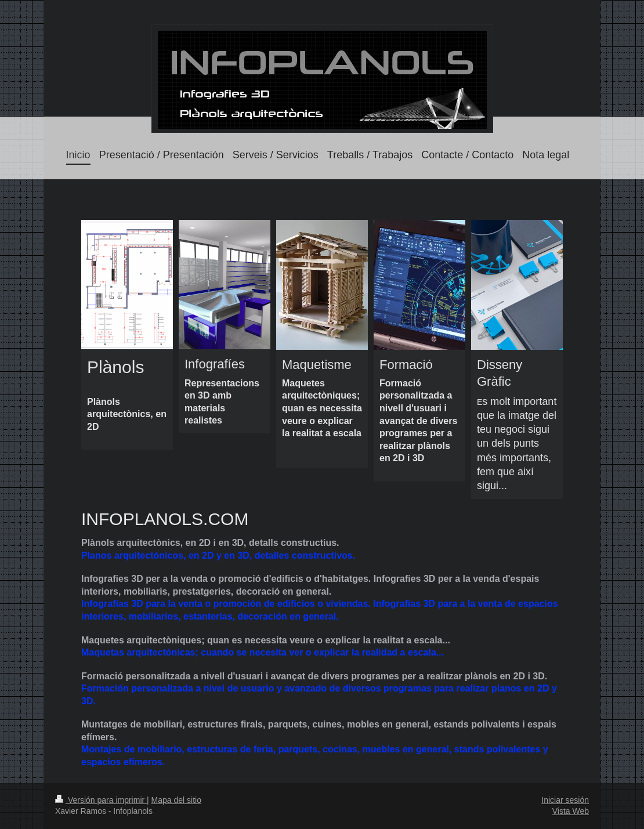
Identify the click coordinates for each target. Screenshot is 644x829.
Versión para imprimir (101, 800)
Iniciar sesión (565, 800)
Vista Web (571, 811)
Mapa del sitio (176, 800)
